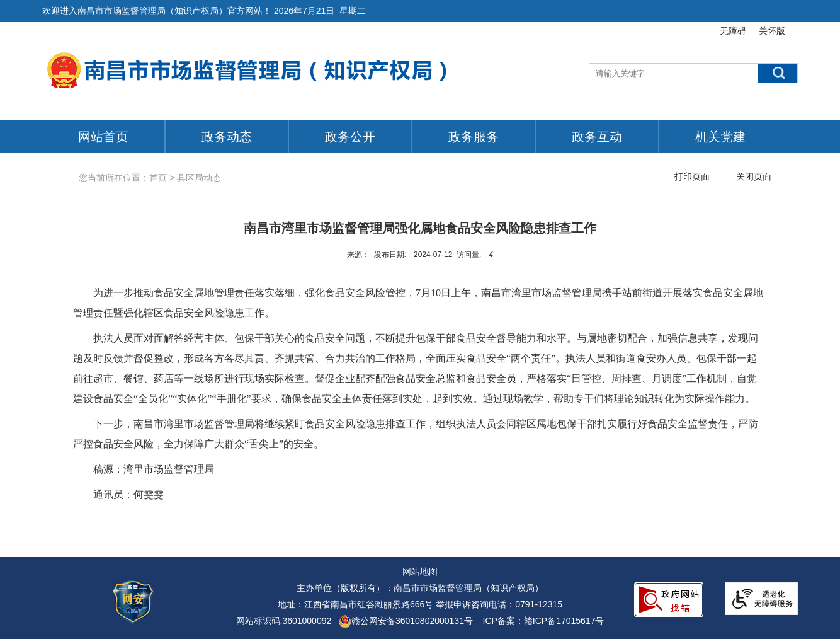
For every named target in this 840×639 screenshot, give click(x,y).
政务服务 (474, 137)
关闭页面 (754, 176)
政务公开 (350, 137)
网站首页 (103, 137)
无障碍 (733, 31)
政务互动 (597, 137)
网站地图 (420, 572)
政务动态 (227, 137)
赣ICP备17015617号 (564, 621)
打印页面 (692, 176)
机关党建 (720, 137)
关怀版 (772, 31)
